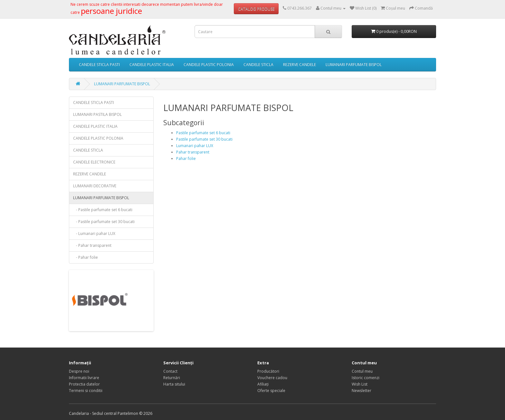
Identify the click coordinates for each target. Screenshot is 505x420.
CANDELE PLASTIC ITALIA (152, 65)
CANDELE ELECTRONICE (94, 162)
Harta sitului (174, 384)
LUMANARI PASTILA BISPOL (97, 114)
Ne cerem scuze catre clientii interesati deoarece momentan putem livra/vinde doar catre (147, 9)
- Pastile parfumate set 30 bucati (104, 222)
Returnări (172, 378)
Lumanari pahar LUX (195, 146)
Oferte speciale (271, 391)
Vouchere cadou (272, 378)
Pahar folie (186, 159)
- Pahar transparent (92, 245)
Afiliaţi (263, 384)
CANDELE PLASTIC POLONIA (209, 65)
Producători (268, 371)
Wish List (360, 384)
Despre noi (79, 371)
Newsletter (362, 391)
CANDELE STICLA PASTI (99, 65)
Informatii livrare (84, 378)
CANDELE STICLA (258, 65)
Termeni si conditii (86, 391)
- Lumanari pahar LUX (94, 233)
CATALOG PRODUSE (256, 9)
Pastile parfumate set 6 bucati (203, 133)
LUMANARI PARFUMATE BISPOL (354, 65)
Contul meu (362, 371)
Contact (170, 371)
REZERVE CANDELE (300, 65)
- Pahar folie (86, 257)
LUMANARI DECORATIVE (95, 186)
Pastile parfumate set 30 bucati (204, 139)
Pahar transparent (193, 152)
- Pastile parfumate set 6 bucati (103, 210)
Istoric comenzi (366, 378)
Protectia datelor (84, 384)
